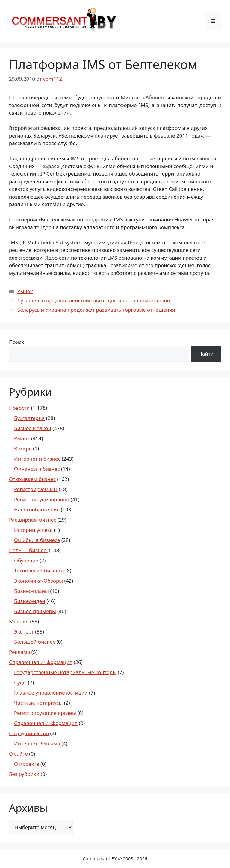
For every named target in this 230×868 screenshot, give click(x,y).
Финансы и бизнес (37, 469)
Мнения (19, 621)
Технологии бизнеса (39, 571)
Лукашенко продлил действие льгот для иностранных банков (93, 300)
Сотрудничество (29, 733)
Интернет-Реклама (37, 743)
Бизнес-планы (31, 591)
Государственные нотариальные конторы (65, 672)
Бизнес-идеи (30, 601)
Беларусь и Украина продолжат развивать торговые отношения (96, 310)
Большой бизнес (35, 642)
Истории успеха (33, 530)
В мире (23, 449)
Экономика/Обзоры (38, 581)
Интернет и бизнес (37, 459)
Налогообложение (37, 510)
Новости (19, 408)
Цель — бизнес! (28, 550)
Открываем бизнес (32, 479)
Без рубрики (24, 774)
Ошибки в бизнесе (37, 540)
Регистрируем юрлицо (42, 499)
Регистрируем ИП (36, 489)
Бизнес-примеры (35, 611)
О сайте (18, 754)
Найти (206, 354)
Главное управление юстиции (51, 693)
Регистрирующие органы (45, 713)
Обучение (26, 560)
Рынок (25, 291)
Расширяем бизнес (32, 520)
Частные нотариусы (38, 703)
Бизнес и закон (33, 428)
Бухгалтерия (29, 418)
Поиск (17, 342)
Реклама (19, 652)
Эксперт (24, 632)
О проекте (27, 764)
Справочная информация (41, 662)
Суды (20, 682)
